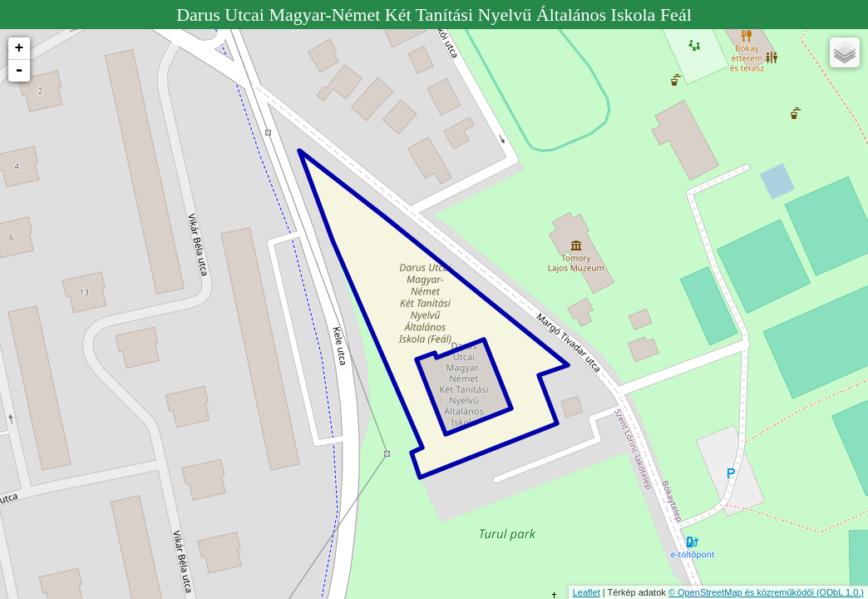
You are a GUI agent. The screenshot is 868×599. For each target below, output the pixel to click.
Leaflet (587, 592)
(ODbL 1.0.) (840, 592)
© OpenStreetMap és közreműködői (742, 592)
